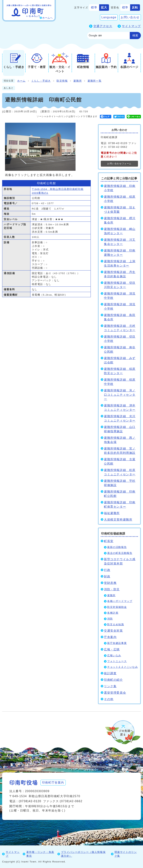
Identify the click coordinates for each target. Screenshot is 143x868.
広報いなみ (114, 656)
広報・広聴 (112, 649)
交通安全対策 (113, 631)
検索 (135, 35)
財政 (107, 576)
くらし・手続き (41, 81)
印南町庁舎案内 (53, 783)
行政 (107, 570)
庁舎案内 (110, 637)
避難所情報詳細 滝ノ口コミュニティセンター (120, 395)
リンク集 (110, 686)
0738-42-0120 (118, 143)
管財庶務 (110, 583)
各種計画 (113, 613)
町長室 (109, 541)
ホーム (21, 81)
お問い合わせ (130, 17)
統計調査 (110, 673)
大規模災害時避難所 (118, 520)
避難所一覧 (94, 81)
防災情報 (62, 81)
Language (109, 17)
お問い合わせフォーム (119, 164)
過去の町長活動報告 (120, 553)
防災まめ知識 (116, 624)
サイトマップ (131, 26)
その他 (109, 699)
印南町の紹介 (113, 680)
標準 (94, 7)
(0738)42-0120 (30, 801)
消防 (110, 619)
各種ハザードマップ (120, 601)
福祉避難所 (112, 513)
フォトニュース (117, 661)
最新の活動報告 (117, 547)
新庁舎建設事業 (117, 643)
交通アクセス (103, 26)
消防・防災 (112, 589)
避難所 (78, 81)
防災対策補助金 (117, 607)
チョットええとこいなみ (123, 667)
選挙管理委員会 (115, 693)
